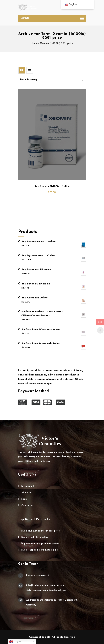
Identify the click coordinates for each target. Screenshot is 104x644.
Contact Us (27, 505)
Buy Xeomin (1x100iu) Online (52, 186)
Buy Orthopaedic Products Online (40, 550)
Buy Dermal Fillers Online (35, 537)
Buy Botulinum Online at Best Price (41, 531)
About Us (26, 493)
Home (34, 43)
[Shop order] (52, 80)
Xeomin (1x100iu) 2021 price (57, 43)
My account (28, 486)
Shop (24, 499)
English (16, 641)
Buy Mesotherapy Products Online (40, 544)
